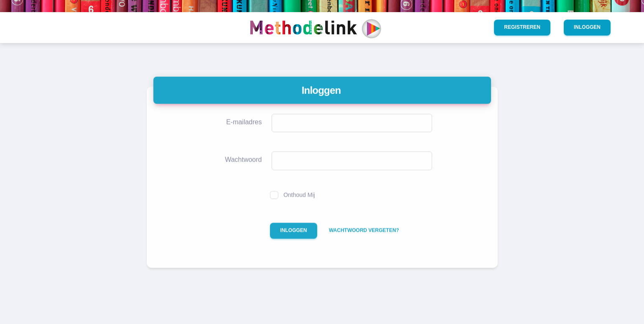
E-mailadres (244, 129)
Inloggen (587, 27)
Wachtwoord (243, 166)
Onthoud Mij (299, 201)
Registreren (522, 27)
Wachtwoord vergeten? (364, 237)
